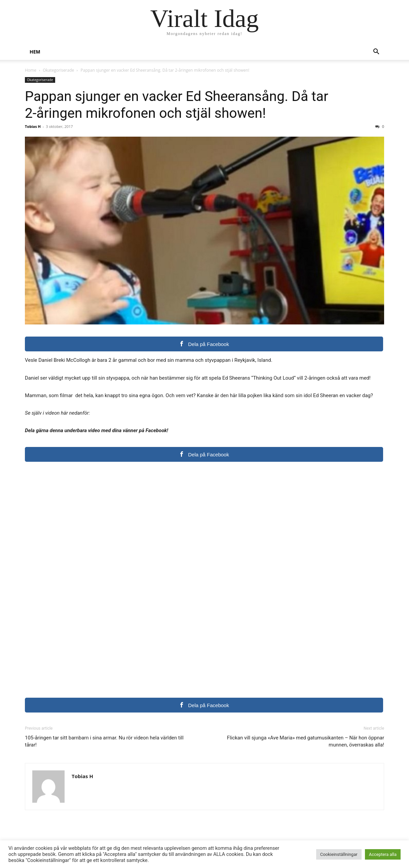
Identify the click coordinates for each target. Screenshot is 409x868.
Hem (35, 52)
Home (31, 70)
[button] (376, 52)
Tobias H (33, 126)
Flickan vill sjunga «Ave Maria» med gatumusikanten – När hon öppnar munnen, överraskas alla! (306, 741)
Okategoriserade (58, 70)
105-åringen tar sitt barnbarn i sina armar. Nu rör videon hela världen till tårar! (104, 741)
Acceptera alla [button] (383, 854)
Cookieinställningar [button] (339, 854)
